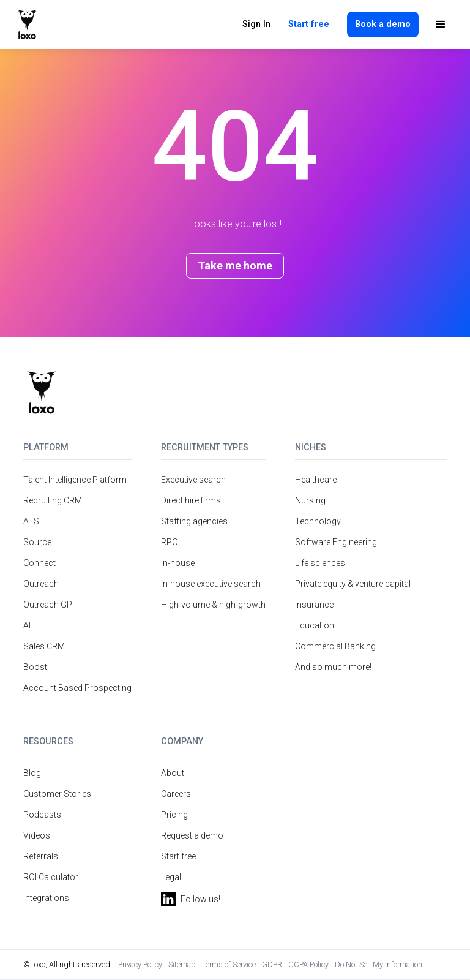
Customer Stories (57, 794)
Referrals (41, 856)
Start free (309, 24)
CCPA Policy (308, 964)
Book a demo (383, 24)
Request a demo (192, 835)
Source (37, 542)
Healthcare (316, 480)
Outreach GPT (50, 605)
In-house (178, 563)
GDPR (272, 964)
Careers (176, 794)
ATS (31, 521)
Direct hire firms (191, 500)
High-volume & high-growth (213, 605)
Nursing (310, 500)
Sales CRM (44, 646)
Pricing (174, 815)
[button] (441, 24)
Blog (32, 773)
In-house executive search (211, 584)
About (173, 773)
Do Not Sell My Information (379, 964)
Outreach (41, 584)
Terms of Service (229, 964)
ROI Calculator (51, 877)
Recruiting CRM (53, 500)
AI (27, 625)
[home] (27, 24)
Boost (35, 667)
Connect (39, 563)
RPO (170, 542)
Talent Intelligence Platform (75, 480)
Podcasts (42, 815)
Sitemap (182, 964)
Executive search (193, 480)
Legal (171, 877)
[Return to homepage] (41, 393)
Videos (37, 835)
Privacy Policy (140, 964)
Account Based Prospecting (77, 688)
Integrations (46, 898)
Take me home (235, 266)
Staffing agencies (194, 521)
